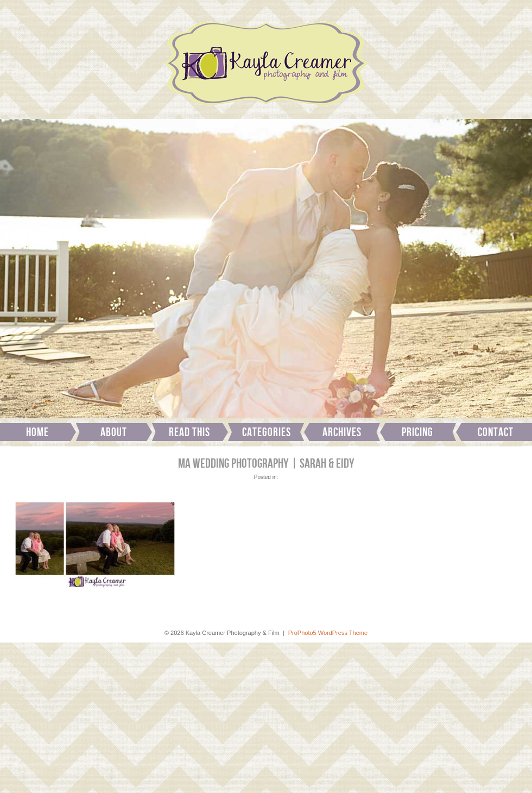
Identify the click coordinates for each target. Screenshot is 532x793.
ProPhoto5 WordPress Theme (328, 633)
